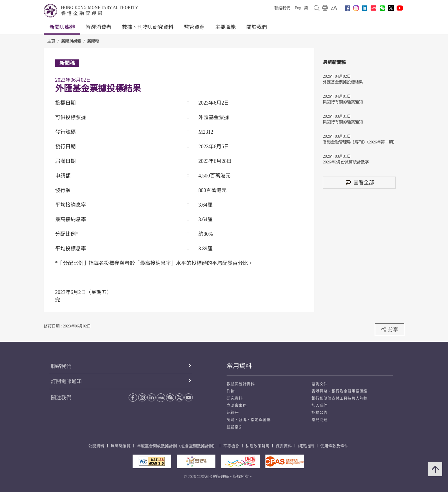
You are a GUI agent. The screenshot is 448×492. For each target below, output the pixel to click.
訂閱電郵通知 (66, 381)
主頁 (51, 41)
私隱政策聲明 (257, 446)
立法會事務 (237, 406)
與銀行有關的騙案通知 (343, 102)
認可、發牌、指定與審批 (249, 420)
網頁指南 (306, 446)
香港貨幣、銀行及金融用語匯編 (339, 391)
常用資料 (239, 366)
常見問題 (319, 420)
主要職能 (225, 27)
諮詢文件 (319, 384)
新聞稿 (93, 41)
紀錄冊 (233, 413)
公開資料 (96, 446)
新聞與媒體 (62, 27)
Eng (298, 8)
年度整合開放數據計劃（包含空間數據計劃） (177, 446)
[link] (334, 8)
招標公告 (319, 413)
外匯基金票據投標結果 (343, 82)
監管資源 (194, 27)
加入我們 (319, 406)
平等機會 (231, 446)
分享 (390, 329)
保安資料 (284, 446)
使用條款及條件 (334, 446)
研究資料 (235, 398)
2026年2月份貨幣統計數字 (346, 162)
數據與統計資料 (241, 384)
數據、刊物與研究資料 (148, 27)
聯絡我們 (282, 8)
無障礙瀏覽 (121, 446)
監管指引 (235, 427)
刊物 (231, 391)
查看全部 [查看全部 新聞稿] (359, 182)
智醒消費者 (99, 27)
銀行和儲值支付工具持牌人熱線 (339, 398)
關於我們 (257, 27)
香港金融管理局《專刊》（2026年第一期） (359, 142)
